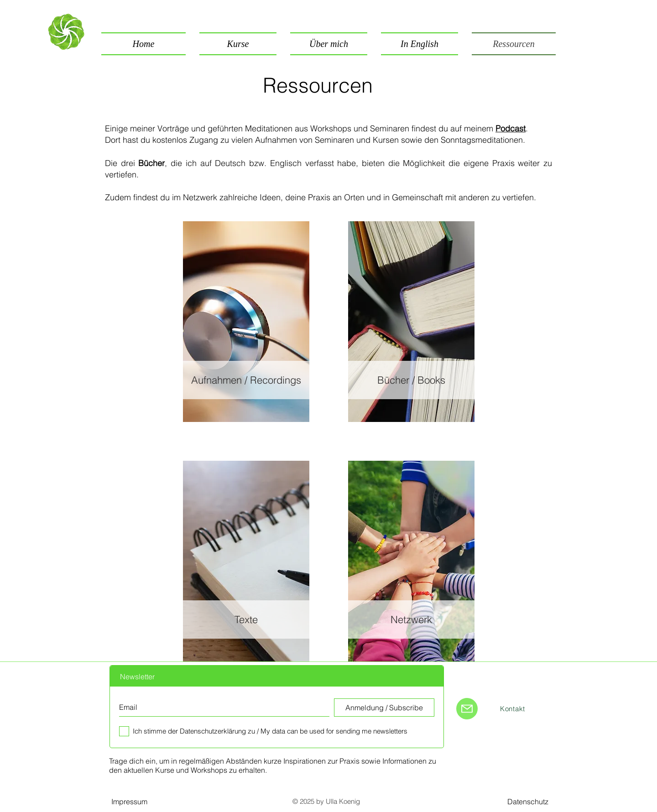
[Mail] (467, 709)
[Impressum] (129, 802)
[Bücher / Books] (411, 380)
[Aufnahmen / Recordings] (246, 380)
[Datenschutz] (528, 802)
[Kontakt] (513, 708)
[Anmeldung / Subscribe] (384, 708)
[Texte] (246, 619)
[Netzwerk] (411, 619)
